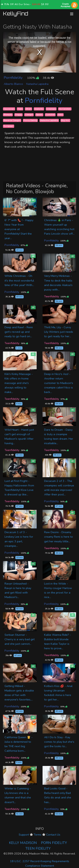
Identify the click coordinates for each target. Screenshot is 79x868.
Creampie (51, 109)
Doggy (19, 115)
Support (24, 835)
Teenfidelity (52, 296)
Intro (60, 115)
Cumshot (50, 115)
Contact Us (53, 835)
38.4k (48, 78)
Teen (20, 109)
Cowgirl (29, 115)
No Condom (65, 109)
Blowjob (8, 115)
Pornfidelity (13, 78)
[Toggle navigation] (72, 14)
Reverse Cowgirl (12, 120)
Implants (39, 109)
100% (33, 78)
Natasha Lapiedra (37, 84)
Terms (38, 835)
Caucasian (9, 109)
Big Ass (65, 120)
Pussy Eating (30, 120)
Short (29, 109)
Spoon (39, 115)
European (8, 126)
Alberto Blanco (13, 84)
